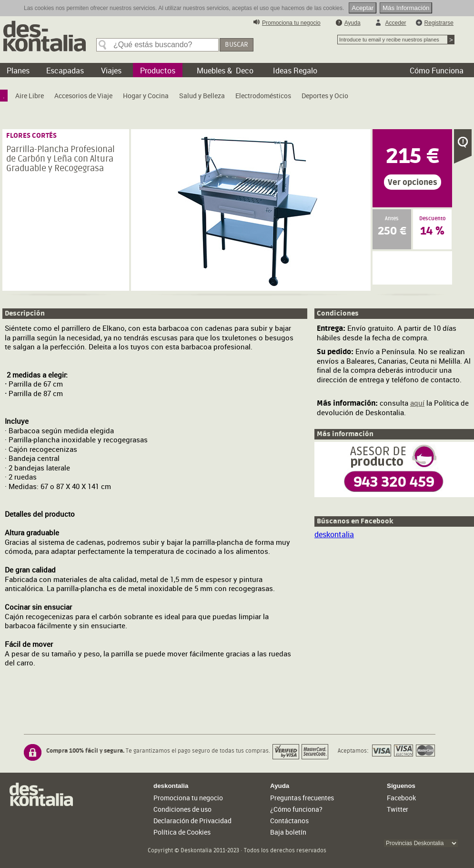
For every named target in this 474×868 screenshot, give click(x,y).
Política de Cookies (182, 832)
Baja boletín (288, 832)
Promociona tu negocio (291, 23)
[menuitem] (4, 96)
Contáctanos (289, 821)
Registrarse (439, 23)
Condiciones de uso (182, 809)
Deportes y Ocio (325, 96)
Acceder (396, 23)
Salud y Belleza (202, 96)
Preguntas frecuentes (302, 798)
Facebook (401, 798)
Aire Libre (30, 96)
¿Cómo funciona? (296, 809)
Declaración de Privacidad (192, 821)
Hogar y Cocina (146, 96)
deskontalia (334, 534)
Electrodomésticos (263, 96)
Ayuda (353, 23)
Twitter (398, 809)
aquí (417, 403)
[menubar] (178, 98)
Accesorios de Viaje (83, 96)
